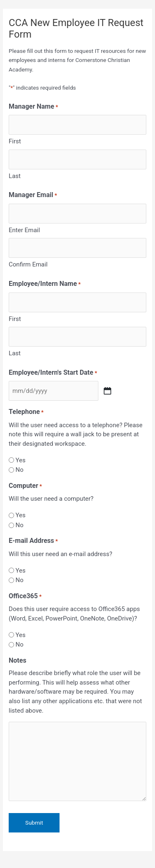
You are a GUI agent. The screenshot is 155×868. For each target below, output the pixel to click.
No (19, 470)
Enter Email (24, 230)
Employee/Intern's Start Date (53, 373)
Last (15, 176)
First (15, 141)
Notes (18, 660)
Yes (20, 460)
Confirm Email (28, 264)
